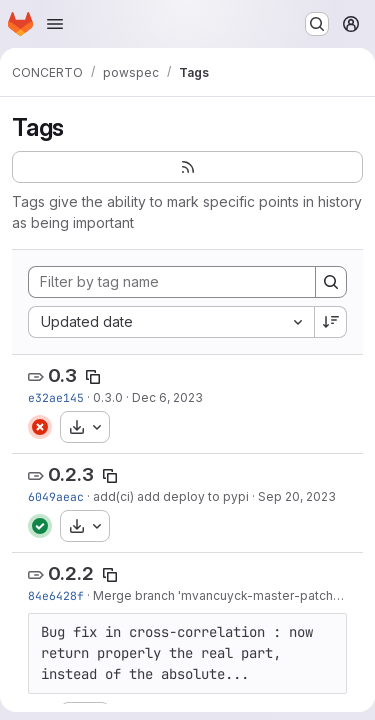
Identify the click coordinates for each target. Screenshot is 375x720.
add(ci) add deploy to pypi (171, 496)
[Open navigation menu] (55, 24)
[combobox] (171, 322)
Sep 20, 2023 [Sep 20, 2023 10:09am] (297, 496)
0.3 (62, 375)
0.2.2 (71, 573)
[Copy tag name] (93, 377)
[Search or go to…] (317, 24)
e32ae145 (56, 397)
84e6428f (56, 595)
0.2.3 (71, 474)
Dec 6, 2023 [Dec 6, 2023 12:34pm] (167, 397)
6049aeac (56, 496)
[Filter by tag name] (172, 282)
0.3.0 (108, 397)
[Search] (331, 282)
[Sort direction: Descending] (331, 322)
